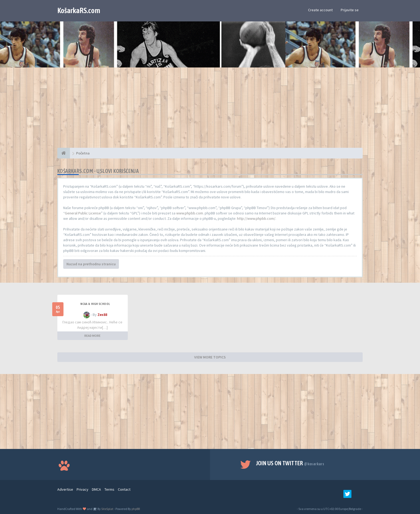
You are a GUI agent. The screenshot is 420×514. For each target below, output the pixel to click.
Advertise (65, 489)
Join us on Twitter (290, 463)
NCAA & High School (95, 304)
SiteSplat (107, 509)
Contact (124, 489)
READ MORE (92, 336)
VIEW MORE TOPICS (210, 357)
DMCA (96, 489)
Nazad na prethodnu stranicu (91, 264)
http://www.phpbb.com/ (256, 218)
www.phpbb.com (190, 213)
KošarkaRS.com (79, 10)
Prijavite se (350, 10)
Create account (320, 10)
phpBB (136, 509)
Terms (109, 489)
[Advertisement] (210, 110)
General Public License (83, 213)
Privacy (82, 489)
